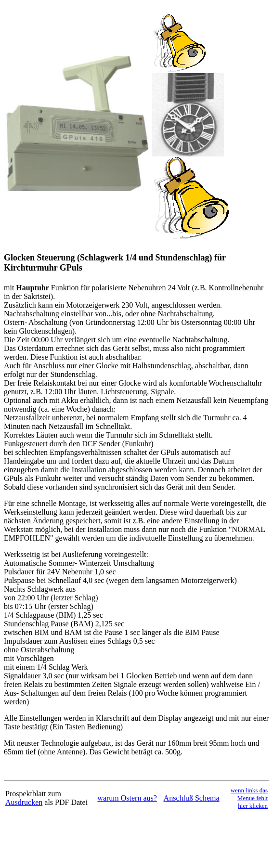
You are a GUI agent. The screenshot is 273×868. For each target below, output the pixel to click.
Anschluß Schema (192, 798)
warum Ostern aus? (127, 798)
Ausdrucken (24, 802)
